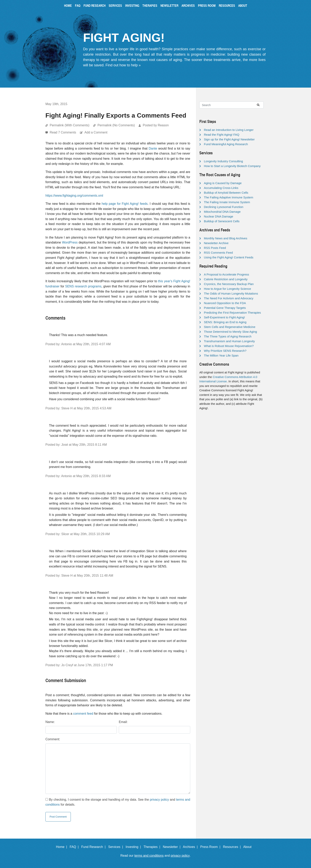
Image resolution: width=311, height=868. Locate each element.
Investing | (134, 847)
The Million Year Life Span (221, 355)
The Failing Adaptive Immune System (228, 197)
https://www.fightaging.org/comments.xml (74, 196)
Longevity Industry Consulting (223, 161)
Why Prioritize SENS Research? (225, 351)
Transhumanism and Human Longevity (229, 341)
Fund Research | (94, 847)
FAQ (78, 5)
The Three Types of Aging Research (228, 336)
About (243, 5)
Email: (123, 722)
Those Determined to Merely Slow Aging (230, 332)
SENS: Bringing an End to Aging (225, 322)
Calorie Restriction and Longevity (226, 279)
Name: (50, 722)
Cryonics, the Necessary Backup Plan (229, 284)
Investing (132, 5)
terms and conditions (149, 856)
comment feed (83, 714)
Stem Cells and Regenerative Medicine (230, 327)
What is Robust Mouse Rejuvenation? (229, 346)
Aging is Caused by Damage (223, 183)
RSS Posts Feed (215, 248)
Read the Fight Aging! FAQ (222, 135)
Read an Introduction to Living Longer (229, 130)
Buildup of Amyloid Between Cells (226, 193)
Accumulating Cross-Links (221, 188)
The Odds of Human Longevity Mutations (231, 293)
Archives (188, 5)
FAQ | (75, 847)
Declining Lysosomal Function (224, 207)
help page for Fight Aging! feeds (125, 204)
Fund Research (95, 5)
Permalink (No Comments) (116, 125)
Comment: (53, 739)
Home (68, 5)
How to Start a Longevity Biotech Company (232, 166)
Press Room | (211, 847)
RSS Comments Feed (218, 253)
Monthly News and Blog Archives (226, 238)
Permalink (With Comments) (69, 125)
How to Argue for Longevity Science (227, 289)
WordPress (70, 242)
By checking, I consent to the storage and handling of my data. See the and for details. (118, 802)
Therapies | (153, 847)
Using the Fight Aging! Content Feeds (229, 257)
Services (115, 5)
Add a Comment (96, 132)
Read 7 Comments (63, 132)
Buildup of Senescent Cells (222, 221)
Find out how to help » (123, 65)
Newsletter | (173, 847)
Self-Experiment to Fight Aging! (224, 317)
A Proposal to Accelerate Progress (227, 274)
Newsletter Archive (216, 243)
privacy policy (159, 800)
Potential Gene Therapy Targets (225, 308)
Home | (62, 847)
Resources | (233, 847)
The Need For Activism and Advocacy (229, 298)
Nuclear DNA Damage (219, 216)
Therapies (150, 5)
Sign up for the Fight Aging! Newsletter (229, 139)
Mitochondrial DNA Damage (222, 212)
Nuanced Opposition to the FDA (225, 303)
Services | (117, 847)
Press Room (207, 5)
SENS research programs (83, 286)
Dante (153, 148)
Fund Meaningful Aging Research (226, 144)
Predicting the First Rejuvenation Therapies (232, 313)
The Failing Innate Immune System (227, 202)
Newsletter (169, 5)
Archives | (191, 847)
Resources (227, 5)
